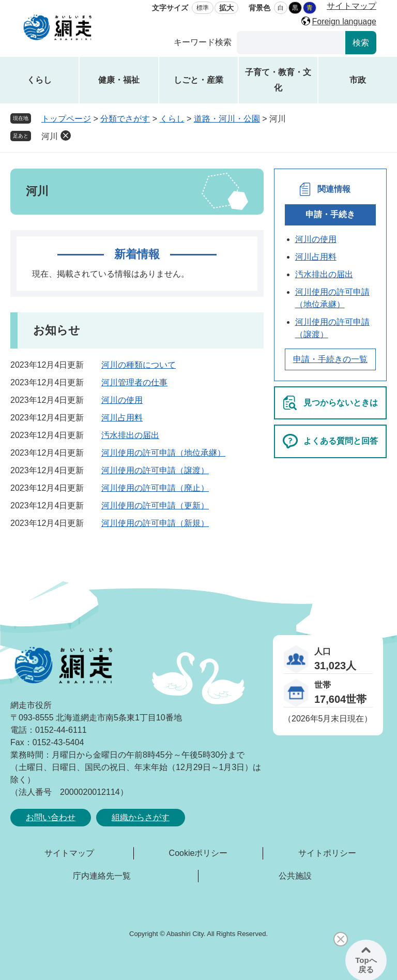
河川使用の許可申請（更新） (155, 506)
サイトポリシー (327, 853)
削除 (66, 135)
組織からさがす (141, 817)
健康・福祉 (119, 80)
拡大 (226, 8)
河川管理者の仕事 (134, 382)
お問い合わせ (51, 817)
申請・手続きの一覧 (330, 359)
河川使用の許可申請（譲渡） (155, 470)
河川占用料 (122, 418)
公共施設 (295, 876)
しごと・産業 (198, 80)
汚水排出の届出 (130, 435)
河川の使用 (122, 400)
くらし (39, 80)
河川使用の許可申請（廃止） (155, 488)
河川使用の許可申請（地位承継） (163, 453)
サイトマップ (352, 6)
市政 (358, 80)
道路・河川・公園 (227, 119)
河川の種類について (139, 365)
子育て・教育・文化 (278, 80)
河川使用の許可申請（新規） (155, 523)
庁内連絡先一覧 (102, 876)
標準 (203, 8)
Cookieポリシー (198, 853)
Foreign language (344, 21)
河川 (50, 136)
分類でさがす (125, 119)
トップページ (66, 119)
